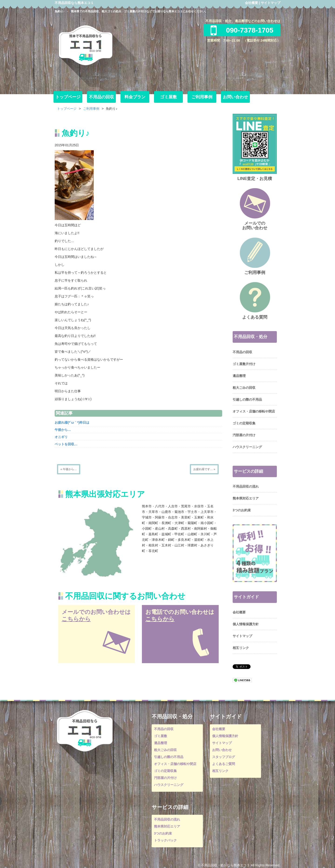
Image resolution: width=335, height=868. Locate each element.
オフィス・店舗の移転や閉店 (254, 411)
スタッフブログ (224, 757)
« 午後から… (69, 469)
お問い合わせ (235, 97)
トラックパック (165, 840)
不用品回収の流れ (246, 486)
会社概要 (251, 3)
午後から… (63, 430)
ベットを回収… (66, 444)
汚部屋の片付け (244, 435)
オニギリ (61, 437)
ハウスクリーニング (247, 447)
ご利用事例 (202, 97)
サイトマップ (271, 3)
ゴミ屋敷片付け (244, 364)
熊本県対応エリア (246, 498)
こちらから (76, 619)
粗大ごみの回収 (244, 388)
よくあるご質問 (224, 764)
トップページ (68, 97)
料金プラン (135, 97)
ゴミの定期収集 (244, 423)
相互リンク (241, 648)
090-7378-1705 (242, 30)
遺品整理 (239, 376)
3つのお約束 (242, 510)
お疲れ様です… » (204, 469)
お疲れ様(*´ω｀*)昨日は (72, 422)
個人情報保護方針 (246, 624)
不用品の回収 (101, 97)
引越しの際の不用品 (247, 399)
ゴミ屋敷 (168, 97)
